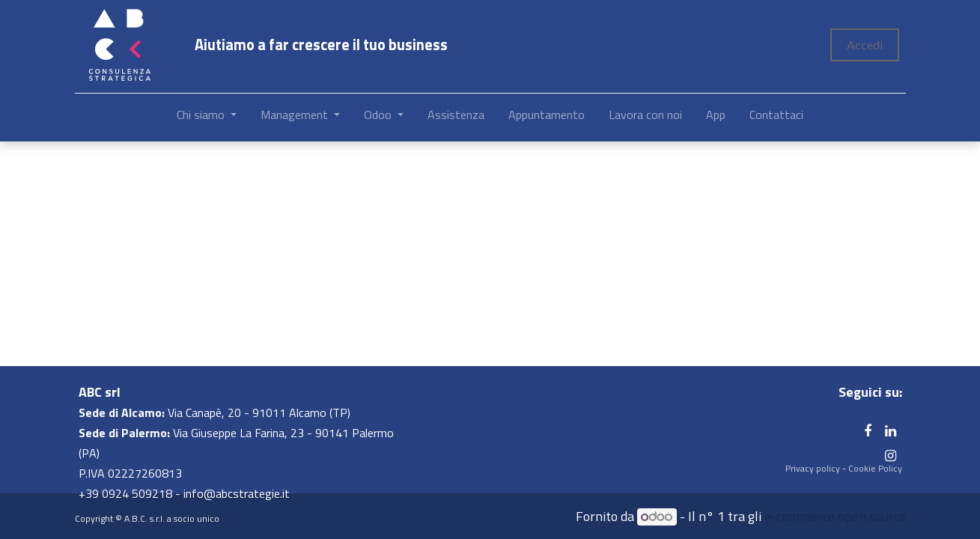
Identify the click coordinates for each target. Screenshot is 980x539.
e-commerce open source (835, 516)
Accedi (865, 45)
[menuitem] (456, 118)
